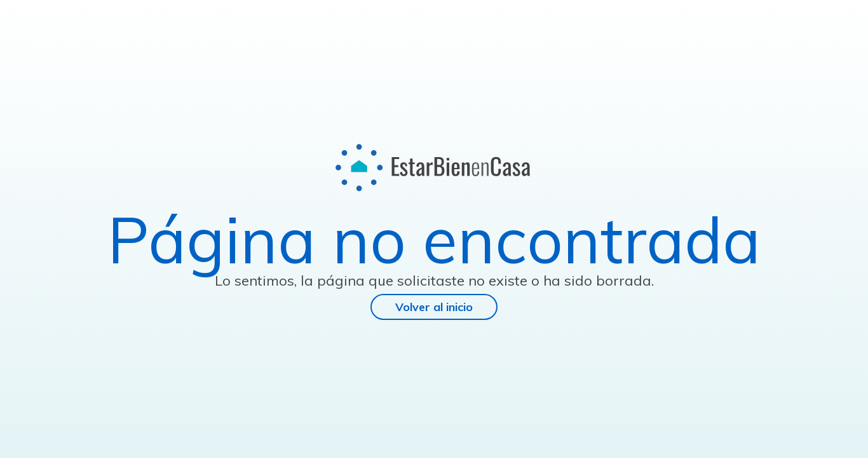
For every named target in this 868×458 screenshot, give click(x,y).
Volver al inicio (434, 307)
